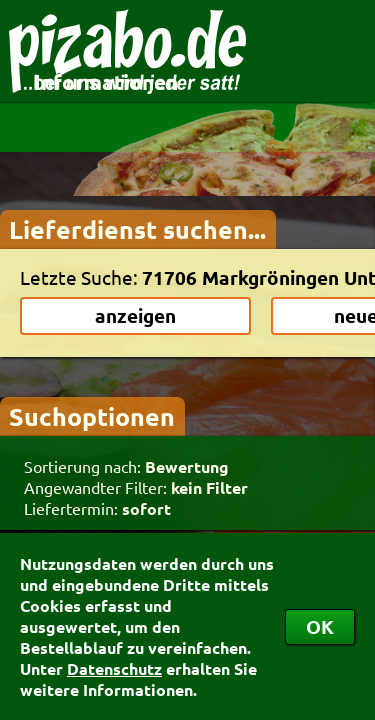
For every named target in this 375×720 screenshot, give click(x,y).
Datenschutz (114, 668)
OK (320, 626)
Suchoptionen (92, 416)
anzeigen (135, 315)
